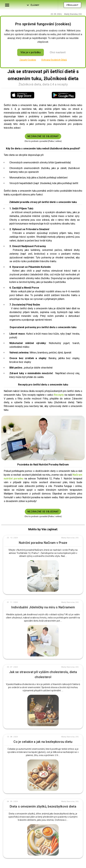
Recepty (59, 395)
